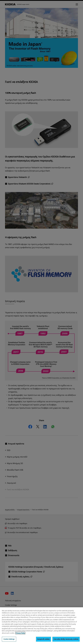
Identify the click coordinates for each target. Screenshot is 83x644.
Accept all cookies (43, 641)
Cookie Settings (9, 641)
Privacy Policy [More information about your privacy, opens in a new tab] (20, 635)
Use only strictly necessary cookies (66, 641)
